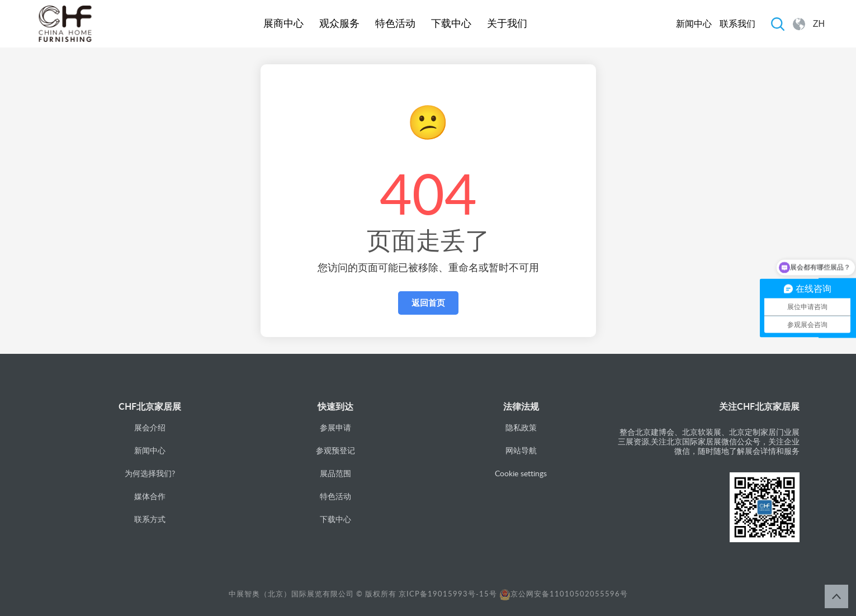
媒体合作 (150, 496)
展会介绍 (150, 427)
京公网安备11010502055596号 (564, 594)
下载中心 (451, 23)
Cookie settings (521, 473)
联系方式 (150, 519)
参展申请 (335, 427)
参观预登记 (335, 450)
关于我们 (507, 23)
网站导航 (521, 450)
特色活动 (395, 23)
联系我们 (737, 24)
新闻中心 (694, 24)
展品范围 (335, 473)
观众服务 (339, 23)
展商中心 (283, 23)
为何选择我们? (150, 473)
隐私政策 (521, 427)
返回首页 (428, 303)
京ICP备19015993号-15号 (448, 594)
